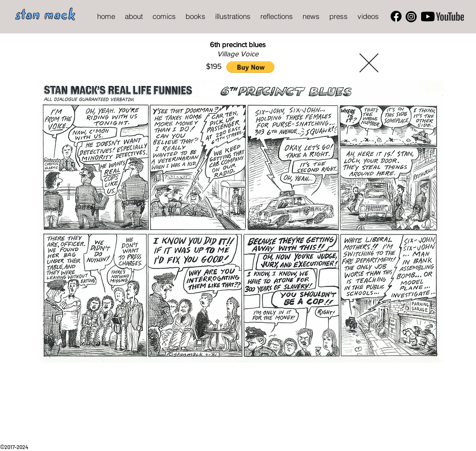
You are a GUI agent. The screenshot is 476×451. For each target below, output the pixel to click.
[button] (250, 67)
